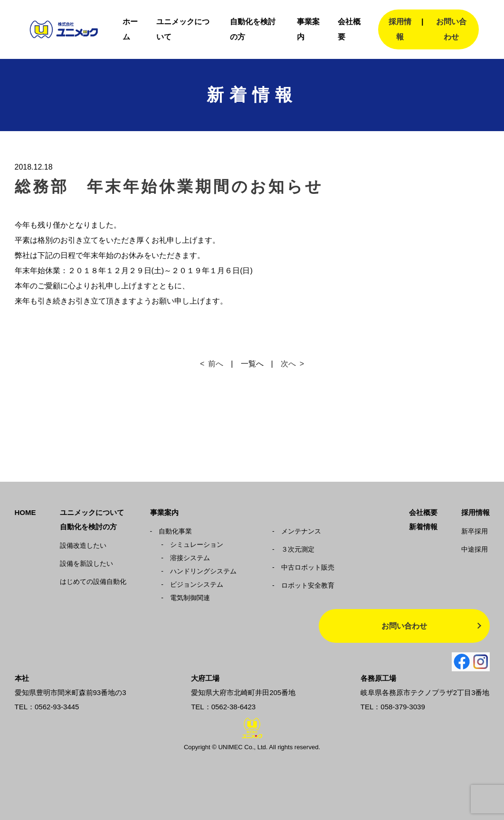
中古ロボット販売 (303, 567)
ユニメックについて (92, 512)
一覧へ (252, 364)
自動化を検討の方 (88, 527)
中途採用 (475, 549)
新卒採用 (475, 531)
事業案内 (164, 512)
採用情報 (400, 29)
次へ (288, 364)
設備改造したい (83, 545)
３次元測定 (293, 549)
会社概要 (423, 512)
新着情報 (423, 527)
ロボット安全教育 (303, 585)
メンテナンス (297, 531)
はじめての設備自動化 (93, 582)
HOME (25, 512)
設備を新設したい (86, 563)
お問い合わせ (451, 29)
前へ (216, 364)
